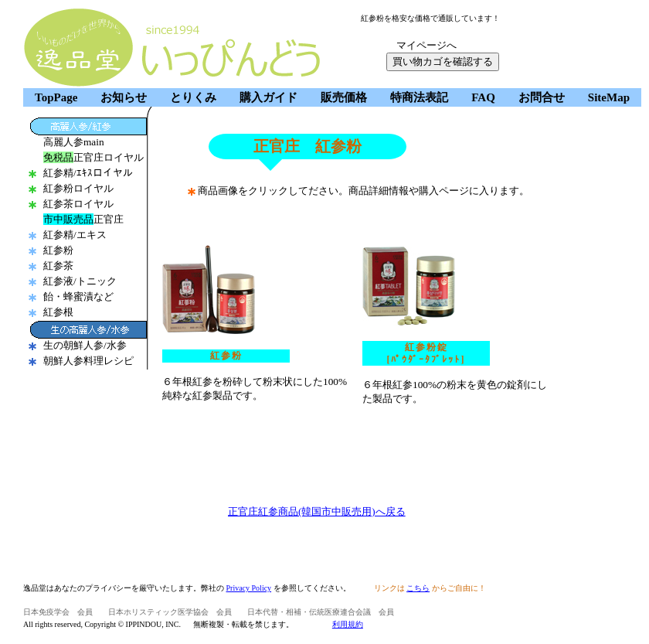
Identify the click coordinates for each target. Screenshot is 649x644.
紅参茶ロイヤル (78, 204)
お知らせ (124, 97)
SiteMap (609, 97)
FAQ (483, 97)
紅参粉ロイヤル (78, 188)
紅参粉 (58, 250)
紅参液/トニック (80, 281)
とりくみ (193, 97)
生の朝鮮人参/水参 (85, 345)
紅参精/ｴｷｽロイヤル (88, 173)
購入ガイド (268, 97)
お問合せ (542, 97)
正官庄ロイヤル (93, 157)
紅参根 (58, 312)
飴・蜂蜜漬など (78, 296)
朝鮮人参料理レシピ (88, 361)
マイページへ (426, 45)
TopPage (56, 97)
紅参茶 (58, 266)
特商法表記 (419, 97)
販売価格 (344, 97)
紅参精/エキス (75, 235)
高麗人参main (74, 142)
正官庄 (83, 219)
